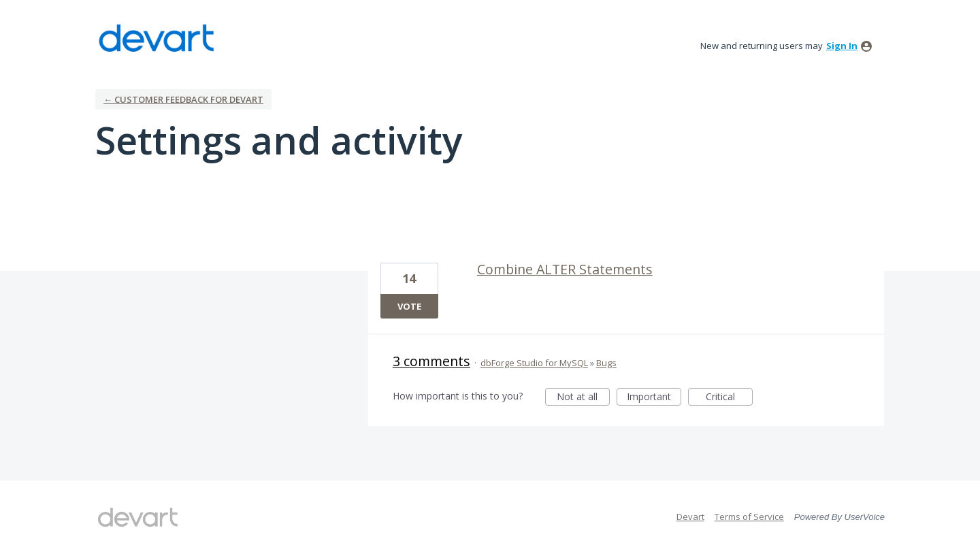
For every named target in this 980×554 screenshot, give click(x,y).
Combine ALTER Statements (565, 269)
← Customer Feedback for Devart (183, 99)
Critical (729, 398)
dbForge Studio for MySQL (534, 363)
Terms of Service (749, 517)
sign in (842, 46)
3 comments (431, 361)
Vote (409, 306)
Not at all (583, 398)
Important (654, 398)
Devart (690, 517)
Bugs (606, 363)
